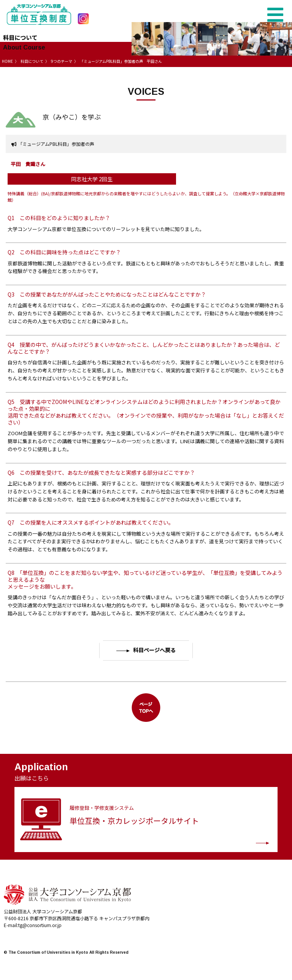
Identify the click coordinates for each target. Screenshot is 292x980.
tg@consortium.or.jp (40, 925)
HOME (7, 61)
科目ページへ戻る (146, 650)
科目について (32, 61)
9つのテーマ (62, 61)
